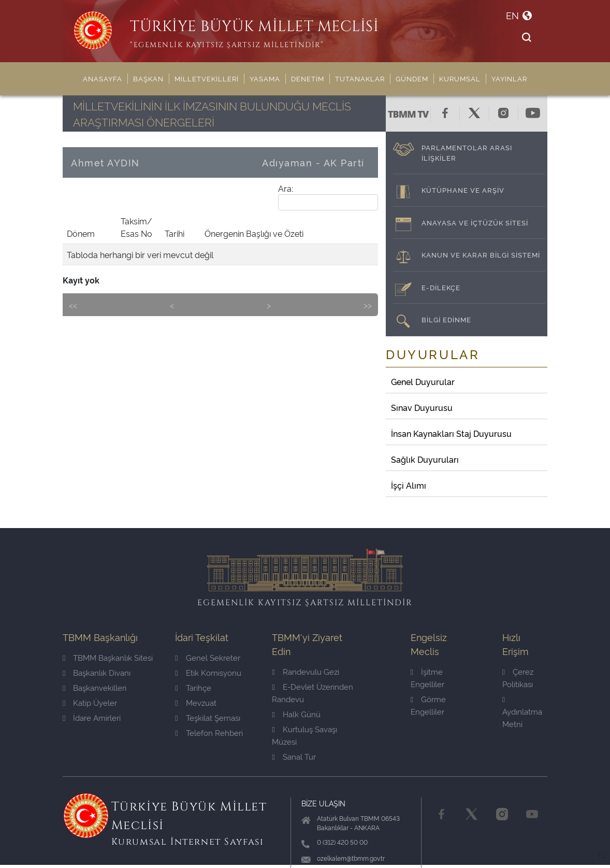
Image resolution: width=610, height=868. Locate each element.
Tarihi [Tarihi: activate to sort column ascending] (175, 233)
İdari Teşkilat (202, 637)
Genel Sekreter (207, 657)
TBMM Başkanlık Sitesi (108, 657)
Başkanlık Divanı (97, 672)
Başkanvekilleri (95, 687)
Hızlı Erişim (515, 644)
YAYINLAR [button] (509, 78)
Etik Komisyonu (208, 672)
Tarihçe (193, 687)
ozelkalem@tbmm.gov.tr (351, 858)
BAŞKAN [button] (148, 78)
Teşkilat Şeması (207, 717)
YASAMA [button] (265, 78)
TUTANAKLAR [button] (360, 78)
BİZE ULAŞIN (323, 803)
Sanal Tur (294, 756)
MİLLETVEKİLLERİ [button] (207, 78)
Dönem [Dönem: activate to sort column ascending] (81, 233)
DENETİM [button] (308, 78)
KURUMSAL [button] (460, 78)
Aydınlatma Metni (522, 712)
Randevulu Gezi (305, 671)
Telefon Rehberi (209, 732)
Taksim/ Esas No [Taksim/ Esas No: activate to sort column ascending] (136, 227)
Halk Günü (296, 714)
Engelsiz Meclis (429, 644)
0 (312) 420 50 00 (342, 842)
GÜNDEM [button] (412, 78)
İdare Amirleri (92, 717)
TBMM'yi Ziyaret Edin (307, 644)
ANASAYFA (103, 78)
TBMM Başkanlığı (100, 637)
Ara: (328, 196)
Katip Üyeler (90, 702)
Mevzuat (195, 702)
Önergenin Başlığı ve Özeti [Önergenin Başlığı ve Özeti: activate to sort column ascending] (254, 233)
